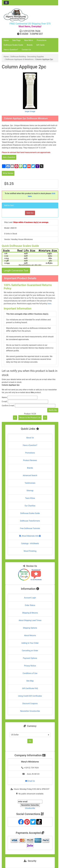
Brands (30, 45)
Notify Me (53, 410)
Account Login (30, 598)
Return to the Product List (30, 418)
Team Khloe (30, 498)
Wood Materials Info (30, 536)
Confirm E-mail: (8, 406)
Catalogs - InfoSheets (30, 543)
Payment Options (30, 658)
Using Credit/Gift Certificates (30, 696)
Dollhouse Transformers (30, 521)
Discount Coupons (30, 704)
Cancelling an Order (30, 651)
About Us (30, 438)
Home (6, 40)
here (49, 304)
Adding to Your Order (30, 643)
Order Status (30, 605)
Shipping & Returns (30, 613)
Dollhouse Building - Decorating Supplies (27, 57)
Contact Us (26, 50)
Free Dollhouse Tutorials (30, 528)
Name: (4, 397)
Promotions (42, 40)
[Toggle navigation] (6, 3)
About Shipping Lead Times (30, 620)
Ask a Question (9, 157)
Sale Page (16, 40)
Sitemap (30, 491)
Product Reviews (30, 460)
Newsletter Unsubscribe (30, 711)
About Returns (30, 635)
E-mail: (5, 401)
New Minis (29, 40)
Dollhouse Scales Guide (13, 45)
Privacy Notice (30, 666)
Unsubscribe (30, 808)
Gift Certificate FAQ (30, 688)
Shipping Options (30, 628)
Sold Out (30, 213)
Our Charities (30, 506)
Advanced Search (30, 475)
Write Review (8, 173)
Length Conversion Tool (16, 270)
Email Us (30, 781)
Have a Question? (11, 50)
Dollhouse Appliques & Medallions (20, 59)
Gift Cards (40, 45)
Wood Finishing (30, 551)
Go (30, 741)
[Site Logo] (30, 15)
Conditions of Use (30, 673)
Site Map (30, 681)
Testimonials (30, 483)
